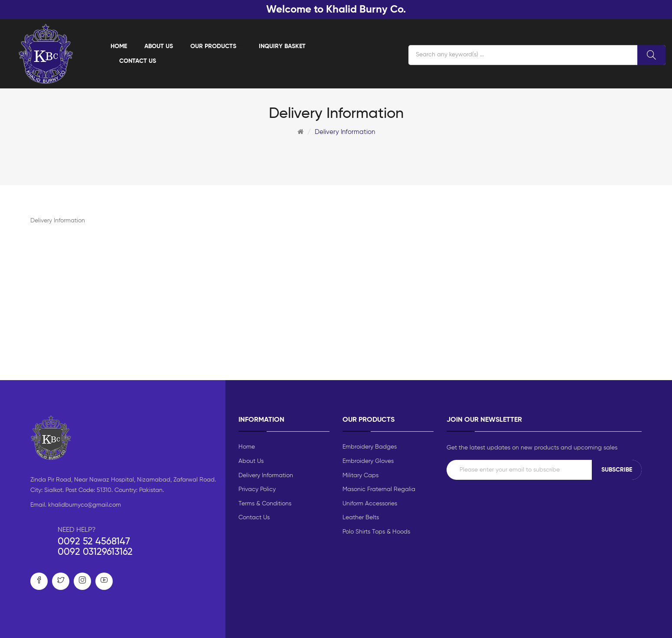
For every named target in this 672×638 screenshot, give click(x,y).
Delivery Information (345, 132)
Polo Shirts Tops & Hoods (376, 532)
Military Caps (360, 475)
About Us (251, 461)
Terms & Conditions (265, 504)
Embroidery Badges (370, 447)
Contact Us (254, 518)
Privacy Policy (257, 489)
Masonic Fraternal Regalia (379, 489)
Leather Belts (361, 518)
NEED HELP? (77, 530)
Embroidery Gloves (368, 461)
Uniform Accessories (370, 504)
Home (247, 447)
